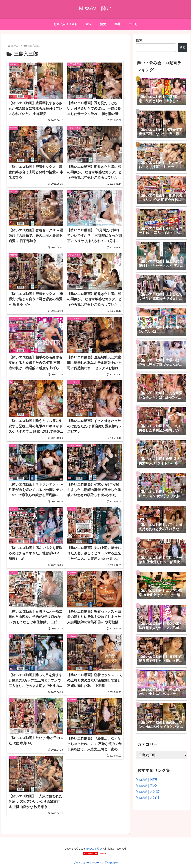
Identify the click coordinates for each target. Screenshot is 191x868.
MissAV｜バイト (148, 798)
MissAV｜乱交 (146, 786)
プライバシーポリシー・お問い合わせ (95, 863)
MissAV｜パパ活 (148, 792)
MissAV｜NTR (147, 780)
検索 (139, 40)
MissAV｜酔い (94, 849)
